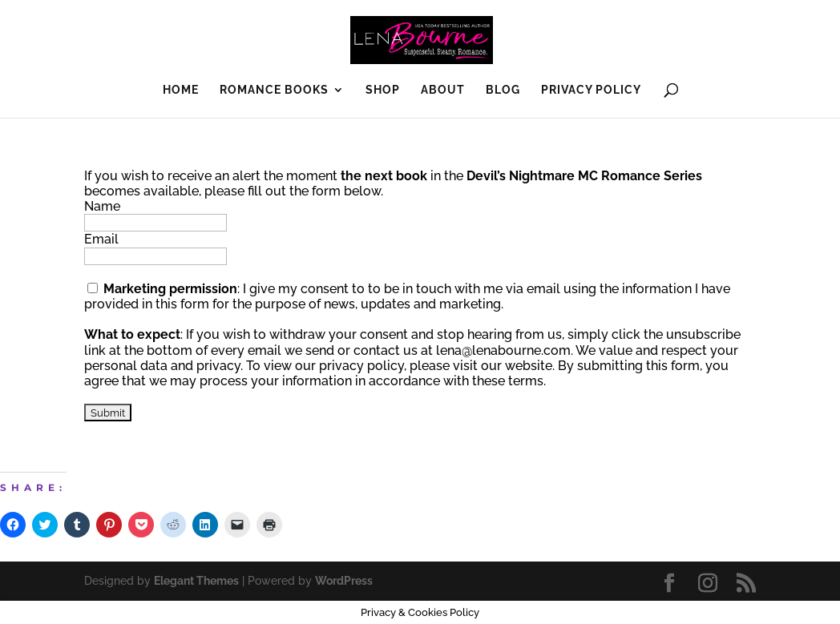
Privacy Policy (591, 90)
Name (102, 206)
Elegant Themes (196, 581)
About (443, 90)
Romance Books (274, 90)
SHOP (383, 90)
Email (101, 239)
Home (181, 90)
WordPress (344, 581)
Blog (503, 90)
